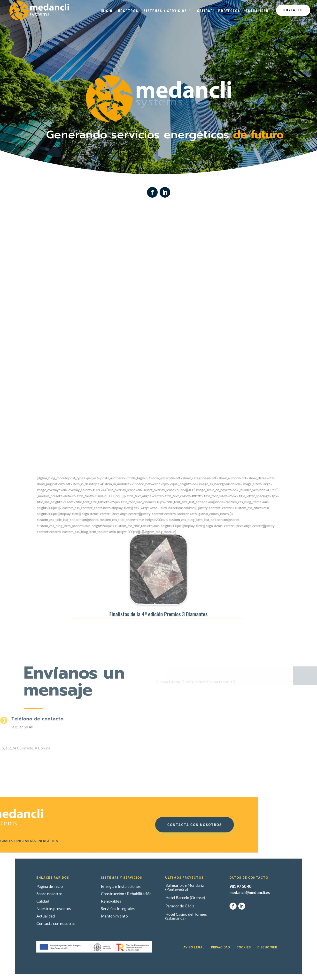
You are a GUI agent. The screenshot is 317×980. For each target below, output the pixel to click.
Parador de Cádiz (171, 910)
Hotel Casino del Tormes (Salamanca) (175, 916)
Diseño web (222, 934)
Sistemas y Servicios (165, 11)
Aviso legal (179, 934)
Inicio (107, 11)
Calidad (205, 11)
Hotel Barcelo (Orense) (174, 905)
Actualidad (257, 11)
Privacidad (195, 934)
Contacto (293, 10)
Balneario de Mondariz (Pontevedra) (174, 899)
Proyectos (229, 11)
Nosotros (128, 11)
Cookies (208, 934)
